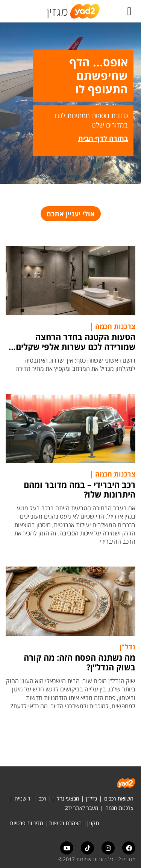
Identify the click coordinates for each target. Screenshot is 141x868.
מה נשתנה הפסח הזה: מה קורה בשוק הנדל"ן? (80, 662)
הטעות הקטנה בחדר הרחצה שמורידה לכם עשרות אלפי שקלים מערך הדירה (76, 342)
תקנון (93, 823)
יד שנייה (23, 798)
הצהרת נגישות (65, 823)
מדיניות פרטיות (27, 823)
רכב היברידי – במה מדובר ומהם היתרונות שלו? (80, 489)
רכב (42, 798)
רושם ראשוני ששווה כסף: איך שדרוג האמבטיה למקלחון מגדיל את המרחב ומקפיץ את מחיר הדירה (75, 364)
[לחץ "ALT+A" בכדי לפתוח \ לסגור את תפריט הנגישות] (9, 11)
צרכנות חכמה (115, 326)
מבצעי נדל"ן (66, 798)
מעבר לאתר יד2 (82, 808)
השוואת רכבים (119, 798)
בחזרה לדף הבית (103, 138)
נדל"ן (127, 647)
